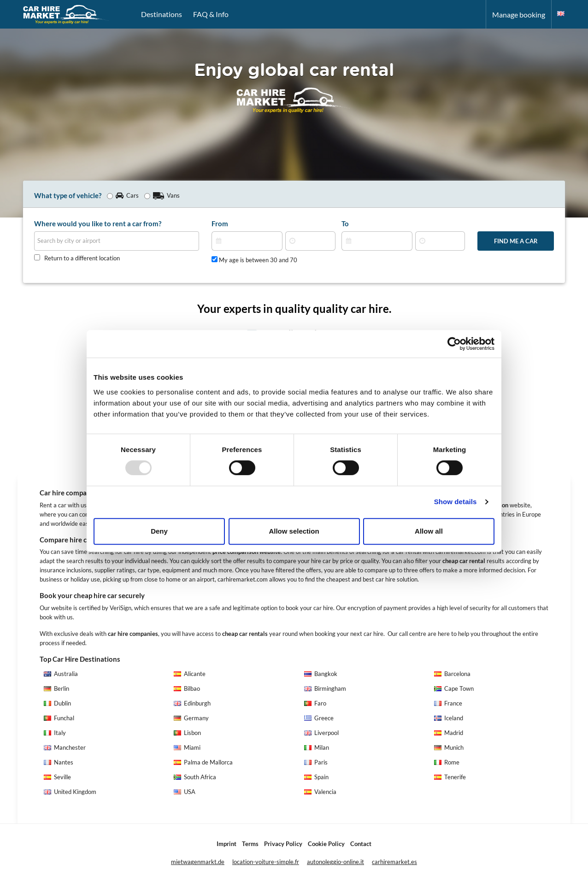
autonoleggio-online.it (335, 862)
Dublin (57, 703)
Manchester (65, 748)
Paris (316, 762)
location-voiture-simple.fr (266, 862)
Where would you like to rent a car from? (98, 223)
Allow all (429, 531)
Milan (317, 748)
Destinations (162, 14)
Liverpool (321, 733)
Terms (250, 844)
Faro (315, 703)
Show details (456, 502)
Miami (187, 748)
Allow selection (294, 531)
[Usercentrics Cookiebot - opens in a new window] (454, 344)
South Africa (195, 777)
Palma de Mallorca (203, 762)
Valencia (320, 792)
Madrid (449, 733)
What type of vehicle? (68, 195)
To (345, 223)
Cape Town (454, 689)
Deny (159, 531)
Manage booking (519, 15)
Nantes (59, 762)
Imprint (226, 844)
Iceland (449, 718)
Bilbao (187, 689)
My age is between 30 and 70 (254, 260)
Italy (55, 733)
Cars (123, 195)
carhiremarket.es (394, 862)
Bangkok (321, 674)
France (448, 703)
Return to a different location (82, 258)
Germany (191, 718)
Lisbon (187, 733)
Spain (316, 777)
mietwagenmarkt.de (198, 862)
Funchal (59, 718)
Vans (162, 195)
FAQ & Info (211, 14)
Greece (319, 718)
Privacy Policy (283, 844)
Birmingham (325, 689)
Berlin (56, 689)
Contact (361, 844)
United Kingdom (70, 792)
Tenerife (450, 777)
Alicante (190, 674)
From (220, 223)
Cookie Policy (326, 844)
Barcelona (452, 674)
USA (185, 792)
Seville (57, 777)
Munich (449, 748)
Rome (447, 762)
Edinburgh (192, 703)
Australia (61, 674)
